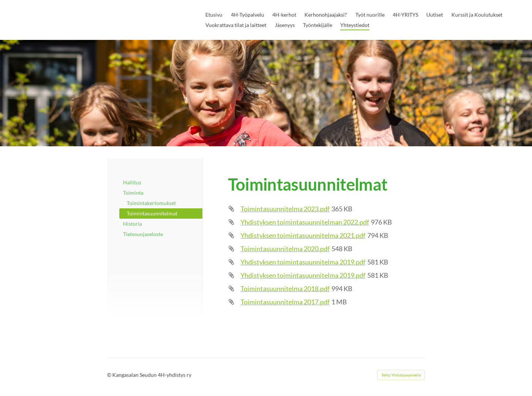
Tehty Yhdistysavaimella (401, 375)
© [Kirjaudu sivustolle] (110, 375)
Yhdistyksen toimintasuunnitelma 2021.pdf (303, 235)
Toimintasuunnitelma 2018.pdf (285, 289)
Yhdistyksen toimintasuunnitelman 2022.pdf (305, 222)
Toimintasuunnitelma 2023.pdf (285, 209)
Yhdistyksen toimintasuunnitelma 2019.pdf (303, 262)
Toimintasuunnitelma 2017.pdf (285, 302)
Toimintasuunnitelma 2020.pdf (285, 249)
